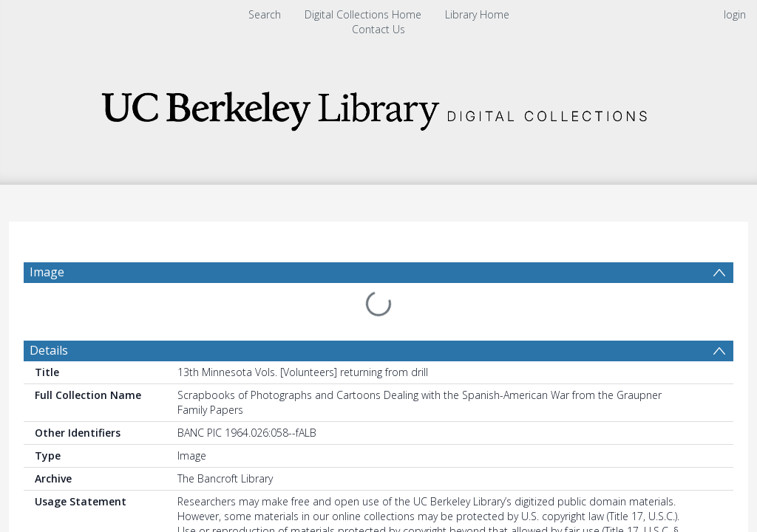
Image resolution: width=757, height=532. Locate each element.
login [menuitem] (735, 14)
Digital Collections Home (363, 14)
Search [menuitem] (265, 14)
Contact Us (378, 29)
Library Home (477, 14)
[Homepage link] (378, 107)
